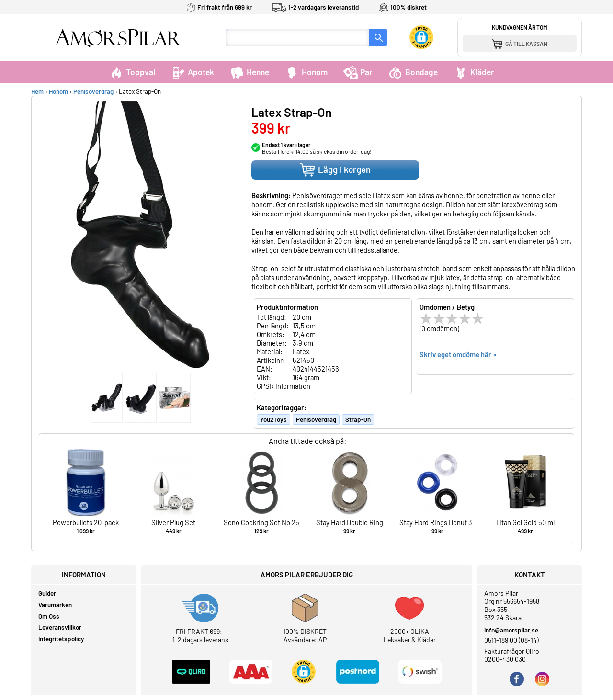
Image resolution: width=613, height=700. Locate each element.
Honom (306, 72)
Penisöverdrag (93, 91)
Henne (250, 72)
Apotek (193, 72)
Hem (37, 91)
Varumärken (55, 605)
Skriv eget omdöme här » (458, 354)
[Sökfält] (297, 38)
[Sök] (378, 38)
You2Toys (273, 419)
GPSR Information (284, 386)
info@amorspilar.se (511, 630)
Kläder (474, 72)
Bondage (413, 72)
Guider (47, 593)
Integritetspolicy (61, 639)
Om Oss (49, 616)
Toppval (132, 72)
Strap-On (358, 419)
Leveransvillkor (60, 627)
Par (358, 72)
